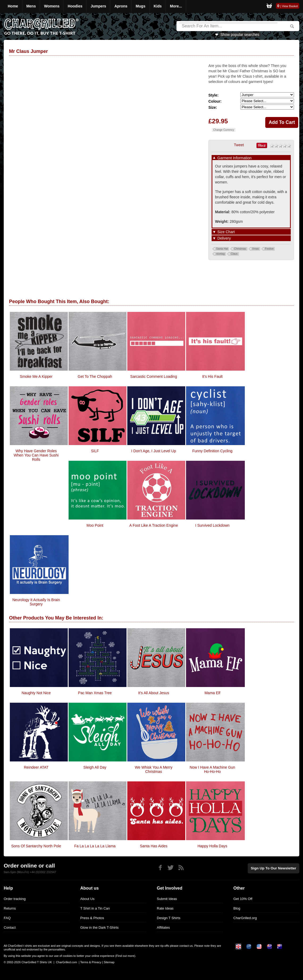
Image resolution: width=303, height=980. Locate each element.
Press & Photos (92, 918)
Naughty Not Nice (36, 693)
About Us (87, 899)
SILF (95, 451)
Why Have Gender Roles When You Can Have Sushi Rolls (36, 455)
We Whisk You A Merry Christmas (153, 769)
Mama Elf (212, 693)
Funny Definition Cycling (212, 451)
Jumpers (98, 6)
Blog (237, 908)
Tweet (239, 145)
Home (13, 6)
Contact (10, 927)
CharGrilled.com (66, 962)
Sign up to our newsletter (275, 868)
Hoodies (75, 6)
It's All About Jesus (154, 693)
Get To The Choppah (95, 376)
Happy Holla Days (212, 846)
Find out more (125, 956)
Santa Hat (222, 249)
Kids (158, 6)
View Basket (290, 6)
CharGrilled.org (245, 918)
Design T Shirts (169, 918)
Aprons (121, 6)
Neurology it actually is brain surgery (36, 602)
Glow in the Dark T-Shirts (99, 927)
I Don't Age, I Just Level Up (154, 451)
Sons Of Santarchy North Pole (36, 846)
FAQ (7, 918)
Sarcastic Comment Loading (154, 376)
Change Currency (224, 130)
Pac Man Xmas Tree (95, 693)
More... (176, 6)
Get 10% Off (243, 899)
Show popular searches (240, 35)
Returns (10, 908)
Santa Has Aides (154, 846)
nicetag (220, 254)
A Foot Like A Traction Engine (154, 525)
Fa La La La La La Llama (95, 846)
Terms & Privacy (91, 962)
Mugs (140, 6)
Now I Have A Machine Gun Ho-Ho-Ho (212, 769)
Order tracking (15, 899)
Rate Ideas (165, 908)
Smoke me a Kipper (36, 376)
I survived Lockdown (212, 525)
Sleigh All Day (95, 767)
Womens (52, 6)
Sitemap (109, 962)
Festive (269, 249)
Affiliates (163, 927)
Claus (234, 254)
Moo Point (95, 525)
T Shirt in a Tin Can (95, 908)
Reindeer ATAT (36, 767)
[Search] (228, 26)
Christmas (240, 249)
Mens (31, 6)
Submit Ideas (167, 899)
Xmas (256, 249)
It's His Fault (212, 376)
